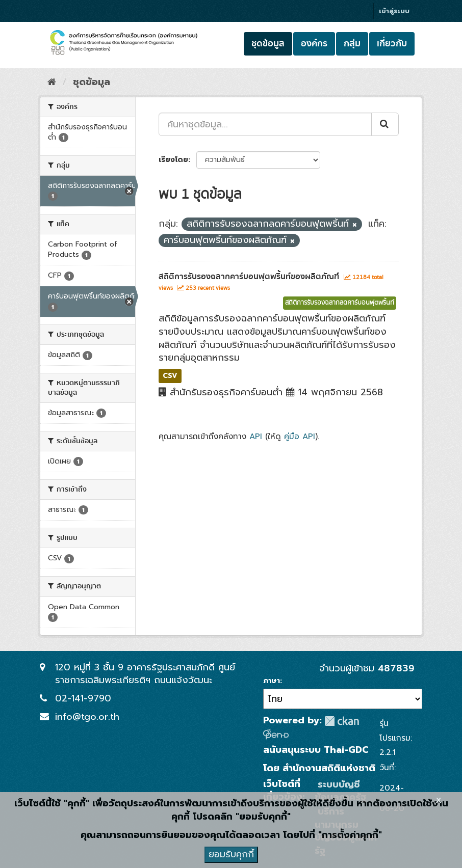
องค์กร (314, 44)
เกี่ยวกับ (392, 44)
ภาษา (272, 681)
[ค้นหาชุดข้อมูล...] (265, 124)
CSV (170, 376)
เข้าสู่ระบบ (394, 11)
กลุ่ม (352, 44)
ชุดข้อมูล (268, 44)
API (256, 436)
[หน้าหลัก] (52, 82)
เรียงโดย (173, 160)
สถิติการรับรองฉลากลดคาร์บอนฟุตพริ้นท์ (340, 303)
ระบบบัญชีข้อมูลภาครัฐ (340, 791)
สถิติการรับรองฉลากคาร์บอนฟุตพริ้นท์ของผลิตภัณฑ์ (249, 277)
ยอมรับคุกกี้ (231, 854)
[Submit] (385, 124)
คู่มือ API (300, 436)
